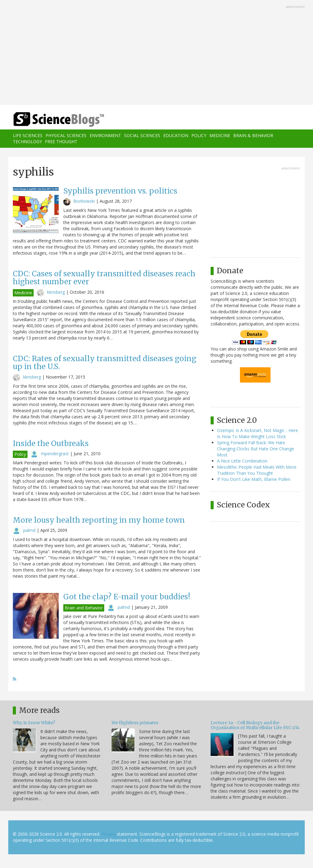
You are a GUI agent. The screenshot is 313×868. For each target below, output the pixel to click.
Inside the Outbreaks (51, 443)
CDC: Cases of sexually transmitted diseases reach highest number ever (104, 278)
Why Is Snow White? (34, 723)
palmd (29, 530)
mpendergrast (55, 454)
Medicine (220, 135)
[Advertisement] (156, 53)
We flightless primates (135, 723)
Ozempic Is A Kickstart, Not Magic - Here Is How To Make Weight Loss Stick (258, 433)
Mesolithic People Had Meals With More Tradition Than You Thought (257, 470)
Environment (105, 135)
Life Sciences (28, 135)
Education (176, 135)
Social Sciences (142, 135)
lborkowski (84, 201)
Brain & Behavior (253, 135)
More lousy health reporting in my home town (99, 520)
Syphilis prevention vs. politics (120, 191)
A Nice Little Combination (242, 461)
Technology (27, 142)
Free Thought (61, 142)
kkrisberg (56, 292)
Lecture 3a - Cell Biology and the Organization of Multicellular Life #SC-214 (255, 725)
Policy (199, 135)
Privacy (109, 834)
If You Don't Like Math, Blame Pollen (254, 479)
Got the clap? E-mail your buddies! (127, 597)
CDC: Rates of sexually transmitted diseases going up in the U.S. (105, 363)
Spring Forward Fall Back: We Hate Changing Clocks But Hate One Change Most (256, 449)
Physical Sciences (66, 135)
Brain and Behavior (84, 608)
